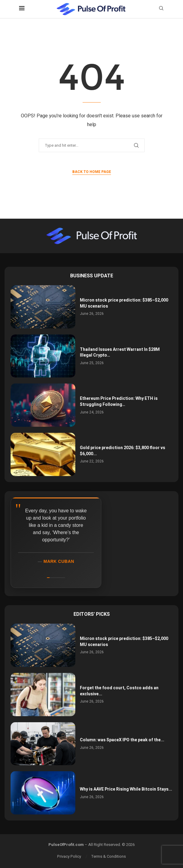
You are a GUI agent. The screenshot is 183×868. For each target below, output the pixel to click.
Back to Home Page (92, 172)
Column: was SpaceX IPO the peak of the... (122, 740)
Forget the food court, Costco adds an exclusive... (119, 691)
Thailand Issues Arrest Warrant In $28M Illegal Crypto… (120, 352)
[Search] (161, 9)
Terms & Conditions (109, 856)
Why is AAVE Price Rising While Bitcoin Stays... (126, 789)
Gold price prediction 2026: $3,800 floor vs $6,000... (123, 451)
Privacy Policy (69, 856)
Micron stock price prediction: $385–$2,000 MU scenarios (124, 303)
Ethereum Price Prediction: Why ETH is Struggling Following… (119, 401)
